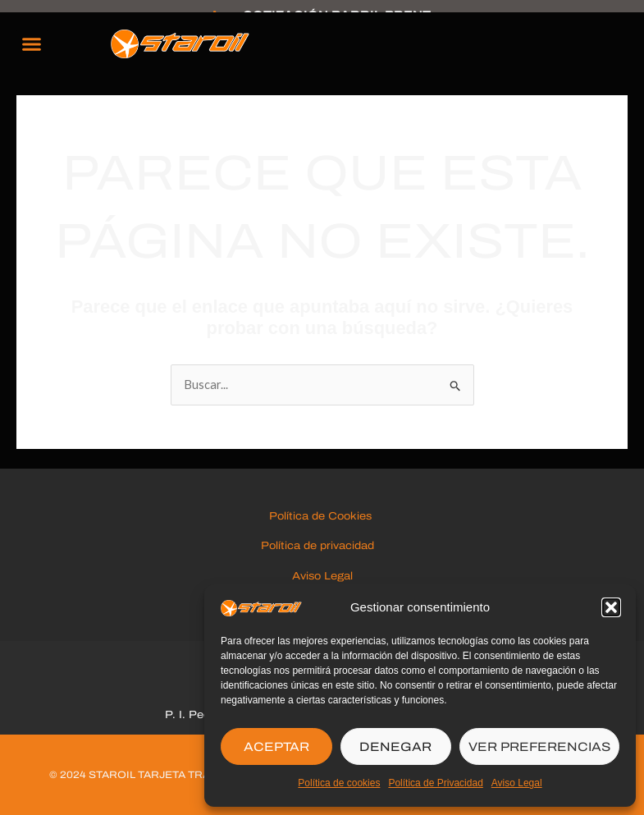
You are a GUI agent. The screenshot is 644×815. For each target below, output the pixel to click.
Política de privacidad (322, 546)
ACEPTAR (276, 747)
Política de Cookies (322, 516)
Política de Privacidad (435, 783)
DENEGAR (395, 747)
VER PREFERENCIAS (539, 747)
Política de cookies (339, 783)
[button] (611, 607)
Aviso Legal (517, 783)
